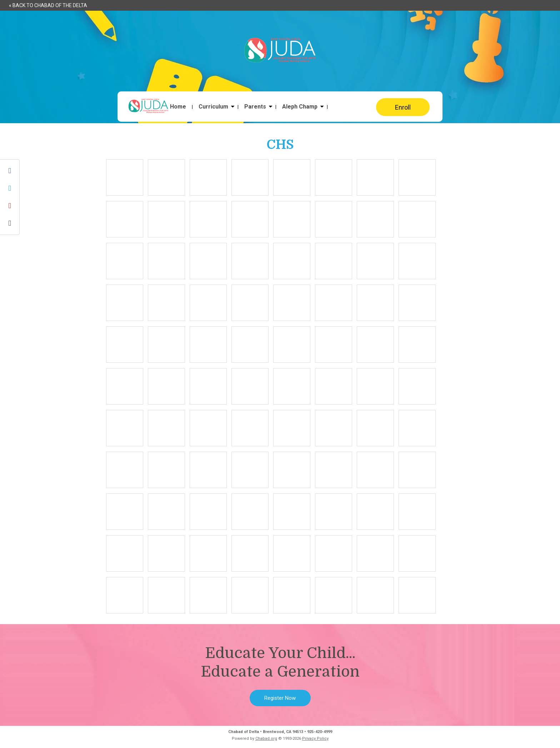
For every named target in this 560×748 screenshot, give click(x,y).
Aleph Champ (300, 107)
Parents (255, 107)
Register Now (280, 698)
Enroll (403, 107)
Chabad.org (266, 739)
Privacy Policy (315, 739)
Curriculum (213, 107)
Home (178, 107)
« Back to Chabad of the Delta (48, 5)
